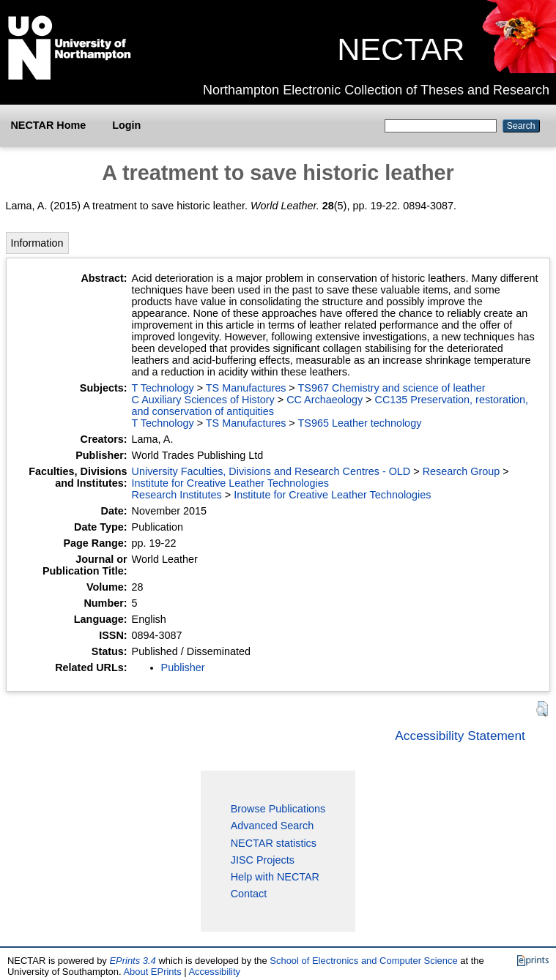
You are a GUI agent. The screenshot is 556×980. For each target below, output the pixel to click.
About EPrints (152, 972)
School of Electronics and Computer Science (363, 961)
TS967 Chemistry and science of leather (392, 388)
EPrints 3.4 (132, 961)
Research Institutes (177, 495)
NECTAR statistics (274, 843)
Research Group (462, 471)
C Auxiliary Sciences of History (203, 400)
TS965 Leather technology (360, 423)
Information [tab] (37, 243)
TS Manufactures (246, 388)
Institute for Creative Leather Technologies (230, 483)
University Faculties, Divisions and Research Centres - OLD (271, 471)
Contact (249, 894)
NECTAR (401, 49)
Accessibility (214, 972)
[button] (542, 709)
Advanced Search (273, 826)
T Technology (163, 388)
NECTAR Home (48, 125)
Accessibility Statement (460, 736)
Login (126, 125)
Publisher (183, 667)
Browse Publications (278, 809)
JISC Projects (263, 860)
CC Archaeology (325, 400)
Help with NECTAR (275, 877)
